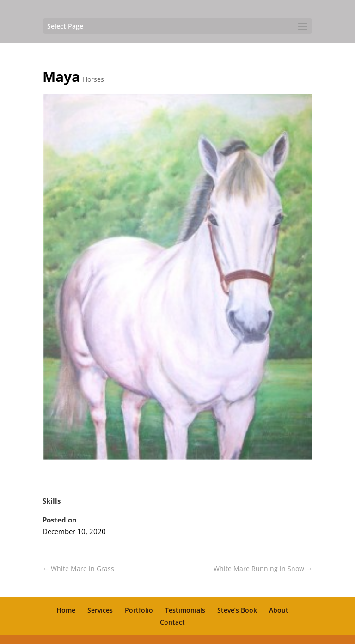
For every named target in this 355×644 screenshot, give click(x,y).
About (279, 610)
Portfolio (139, 610)
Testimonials (185, 610)
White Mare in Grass (78, 568)
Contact (172, 622)
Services (100, 610)
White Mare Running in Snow (263, 568)
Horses (93, 79)
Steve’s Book (237, 610)
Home (66, 610)
